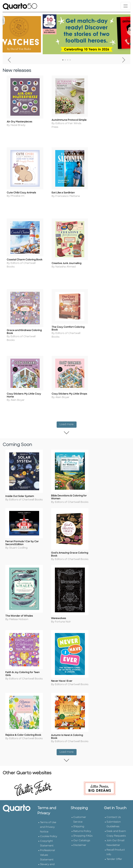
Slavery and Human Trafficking (47, 722)
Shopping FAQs (83, 689)
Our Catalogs (82, 694)
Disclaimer (80, 698)
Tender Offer (114, 712)
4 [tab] (70, 60)
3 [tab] (68, 60)
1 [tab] (63, 60)
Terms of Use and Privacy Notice (48, 680)
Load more (68, 345)
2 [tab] (65, 60)
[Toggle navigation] (126, 6)
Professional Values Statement (47, 708)
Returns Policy (82, 684)
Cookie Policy (49, 689)
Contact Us (114, 670)
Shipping (79, 680)
